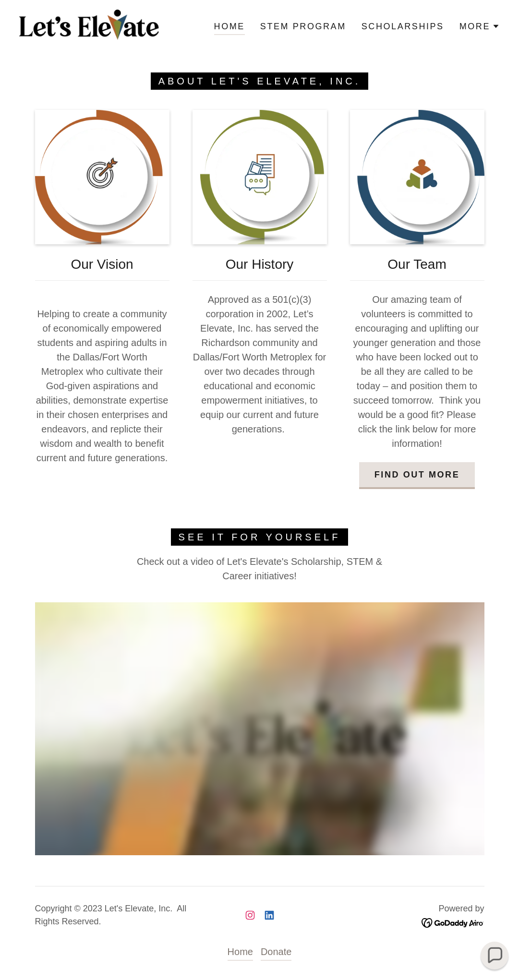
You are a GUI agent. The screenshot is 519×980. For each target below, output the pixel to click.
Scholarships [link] (403, 26)
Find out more (417, 475)
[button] (480, 26)
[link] (90, 25)
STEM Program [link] (303, 26)
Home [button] (240, 952)
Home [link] (229, 26)
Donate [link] (276, 952)
